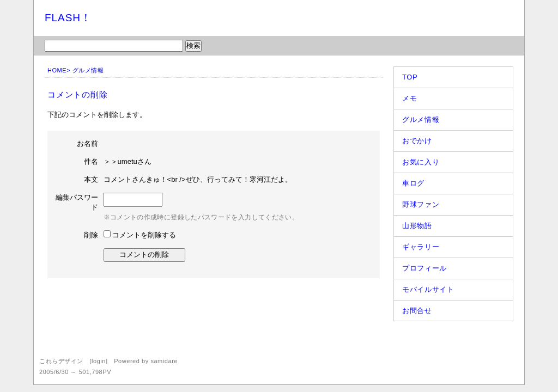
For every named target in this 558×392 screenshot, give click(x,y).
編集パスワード (77, 202)
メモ (410, 98)
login (99, 361)
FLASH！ (68, 18)
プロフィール (424, 268)
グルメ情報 (88, 70)
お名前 (87, 143)
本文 (91, 179)
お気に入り (421, 162)
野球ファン (421, 204)
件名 (91, 161)
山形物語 (417, 226)
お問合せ (417, 311)
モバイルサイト (428, 289)
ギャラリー (421, 247)
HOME (57, 70)
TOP (410, 77)
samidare (164, 361)
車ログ (413, 183)
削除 (91, 235)
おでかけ (417, 141)
